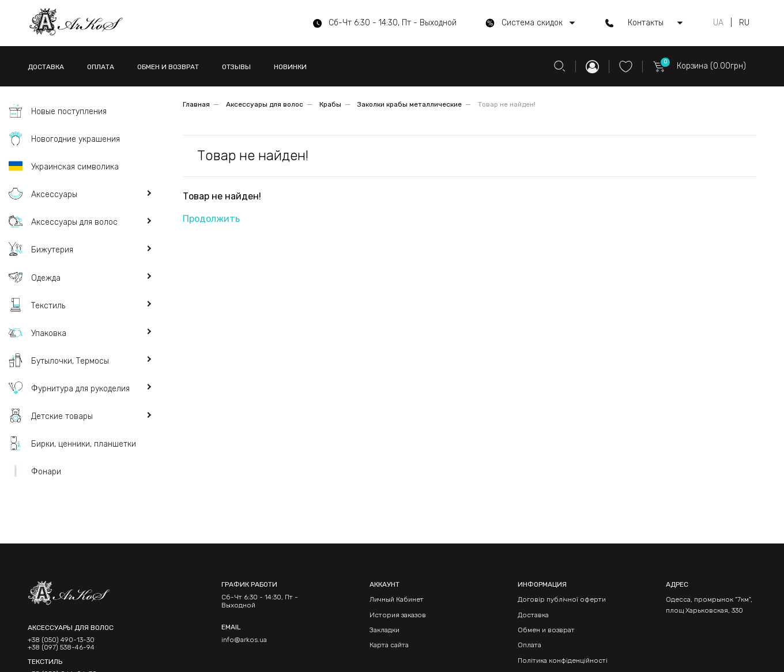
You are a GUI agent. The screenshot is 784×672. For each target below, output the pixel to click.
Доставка (533, 615)
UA (718, 23)
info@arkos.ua (244, 640)
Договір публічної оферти (562, 599)
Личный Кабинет (397, 599)
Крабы (330, 104)
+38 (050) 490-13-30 (61, 640)
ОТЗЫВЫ (236, 67)
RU (744, 23)
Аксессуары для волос (265, 104)
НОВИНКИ (290, 67)
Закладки (385, 630)
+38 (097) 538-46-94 (61, 648)
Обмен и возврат (546, 630)
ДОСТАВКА (46, 67)
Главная (196, 104)
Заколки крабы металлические (410, 104)
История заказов (398, 615)
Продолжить (211, 219)
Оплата (529, 645)
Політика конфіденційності (563, 660)
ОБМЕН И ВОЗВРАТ (168, 67)
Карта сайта (389, 645)
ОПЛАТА (101, 67)
